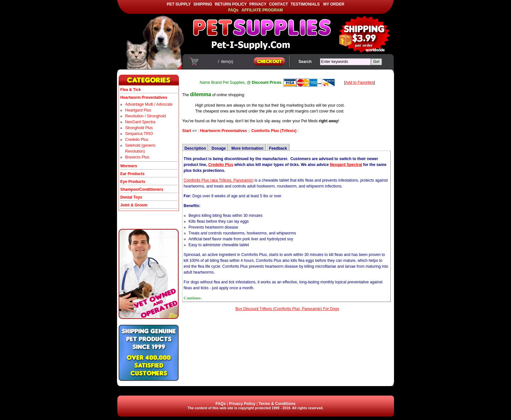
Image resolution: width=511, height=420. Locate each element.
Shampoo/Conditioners (142, 189)
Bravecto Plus (137, 157)
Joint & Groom (134, 205)
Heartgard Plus (138, 110)
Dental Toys (131, 197)
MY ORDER (334, 4)
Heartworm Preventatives (224, 131)
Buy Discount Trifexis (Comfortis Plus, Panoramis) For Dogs (287, 309)
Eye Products (133, 182)
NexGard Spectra (140, 122)
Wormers (129, 166)
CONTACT (279, 4)
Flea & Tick (131, 90)
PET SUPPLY (179, 4)
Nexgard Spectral (346, 165)
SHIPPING (203, 4)
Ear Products (132, 174)
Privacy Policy (242, 404)
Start (187, 131)
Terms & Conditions (277, 404)
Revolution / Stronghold (146, 116)
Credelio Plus (137, 140)
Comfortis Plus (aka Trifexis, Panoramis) (219, 180)
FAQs (220, 404)
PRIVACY (258, 4)
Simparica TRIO (139, 134)
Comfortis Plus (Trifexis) (274, 131)
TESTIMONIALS (305, 4)
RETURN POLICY (231, 4)
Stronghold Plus (139, 128)
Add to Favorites (360, 82)
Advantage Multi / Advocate (149, 104)
